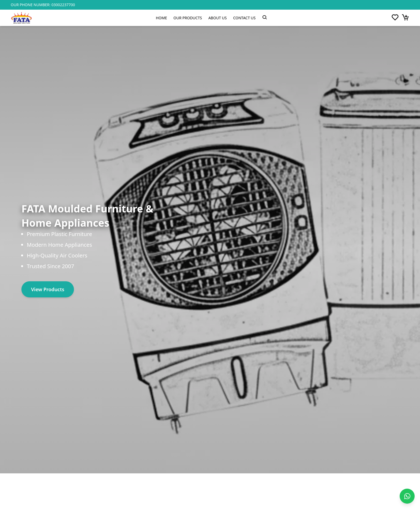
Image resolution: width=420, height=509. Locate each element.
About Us (218, 18)
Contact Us (244, 18)
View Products (48, 289)
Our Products (188, 18)
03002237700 (63, 5)
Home (162, 18)
